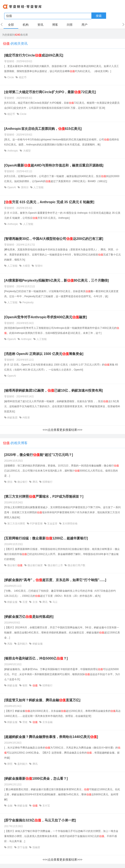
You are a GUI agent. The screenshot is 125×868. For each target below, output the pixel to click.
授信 (10, 482)
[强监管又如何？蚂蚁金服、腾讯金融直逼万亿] (42, 700)
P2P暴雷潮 (36, 524)
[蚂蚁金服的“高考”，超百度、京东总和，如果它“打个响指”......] (55, 580)
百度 (25, 602)
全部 (11, 25)
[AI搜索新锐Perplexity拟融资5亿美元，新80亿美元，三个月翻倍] (57, 280)
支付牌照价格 (70, 524)
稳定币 (22, 77)
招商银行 (47, 482)
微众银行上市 (55, 565)
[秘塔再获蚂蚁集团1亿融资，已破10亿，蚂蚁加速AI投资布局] (53, 390)
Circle (11, 77)
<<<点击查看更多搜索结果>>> (62, 430)
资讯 (40, 25)
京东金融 (47, 722)
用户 (84, 25)
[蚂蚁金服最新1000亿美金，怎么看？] (36, 779)
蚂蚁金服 (12, 602)
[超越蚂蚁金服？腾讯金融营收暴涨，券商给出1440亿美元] (51, 737)
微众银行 (23, 482)
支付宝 (46, 806)
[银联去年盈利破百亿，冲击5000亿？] (36, 658)
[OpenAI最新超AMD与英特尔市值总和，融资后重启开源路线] (54, 165)
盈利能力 (23, 644)
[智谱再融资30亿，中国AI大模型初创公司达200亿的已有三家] (54, 239)
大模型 (26, 151)
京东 (35, 602)
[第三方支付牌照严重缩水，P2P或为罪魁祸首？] (44, 496)
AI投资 (26, 418)
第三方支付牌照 (16, 524)
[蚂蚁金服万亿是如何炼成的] (29, 617)
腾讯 (35, 482)
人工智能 (38, 187)
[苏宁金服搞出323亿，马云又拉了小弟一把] (40, 820)
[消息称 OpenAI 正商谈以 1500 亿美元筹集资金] (44, 354)
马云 (55, 602)
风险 (10, 644)
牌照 (10, 764)
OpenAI (12, 187)
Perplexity (28, 302)
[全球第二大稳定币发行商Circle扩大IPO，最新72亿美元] (50, 92)
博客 (55, 25)
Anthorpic (13, 224)
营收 (25, 722)
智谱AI (38, 266)
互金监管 (52, 524)
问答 (70, 25)
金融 (10, 806)
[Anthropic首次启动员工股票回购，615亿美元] (43, 129)
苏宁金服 (23, 847)
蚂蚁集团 (12, 418)
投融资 (36, 847)
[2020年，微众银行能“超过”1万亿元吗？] (39, 455)
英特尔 (25, 187)
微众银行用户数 (76, 565)
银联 (25, 685)
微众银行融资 (35, 565)
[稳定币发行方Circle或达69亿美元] (34, 55)
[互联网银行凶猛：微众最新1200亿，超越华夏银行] (46, 538)
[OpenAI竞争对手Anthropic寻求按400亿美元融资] (46, 317)
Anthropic (13, 151)
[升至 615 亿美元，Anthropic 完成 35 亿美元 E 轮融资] (49, 202)
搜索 (99, 16)
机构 (26, 25)
